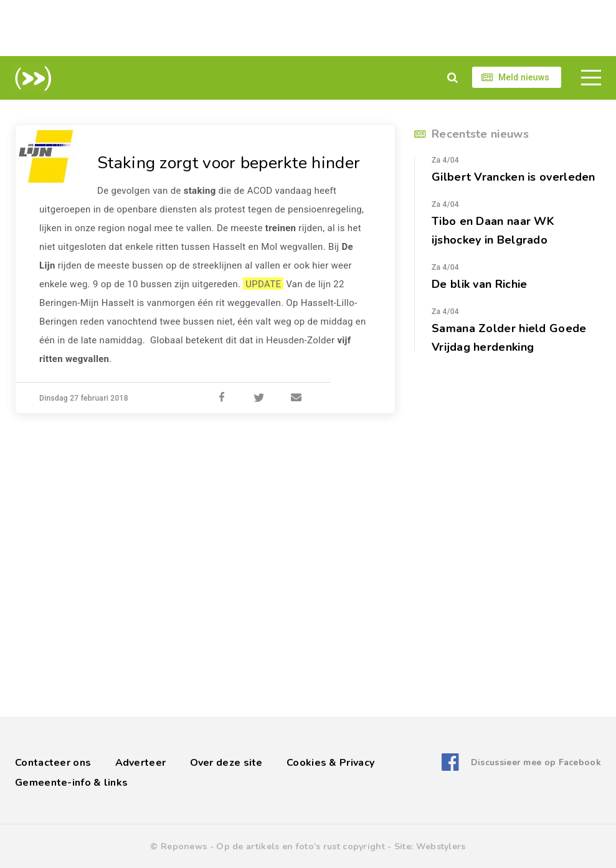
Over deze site (226, 763)
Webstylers (441, 847)
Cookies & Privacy (330, 763)
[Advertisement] (308, 28)
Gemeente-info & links (71, 783)
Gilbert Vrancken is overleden (514, 177)
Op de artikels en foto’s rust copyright (301, 847)
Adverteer (141, 763)
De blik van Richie (479, 284)
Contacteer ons (53, 763)
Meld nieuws (524, 77)
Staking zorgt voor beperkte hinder (234, 163)
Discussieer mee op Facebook (536, 762)
